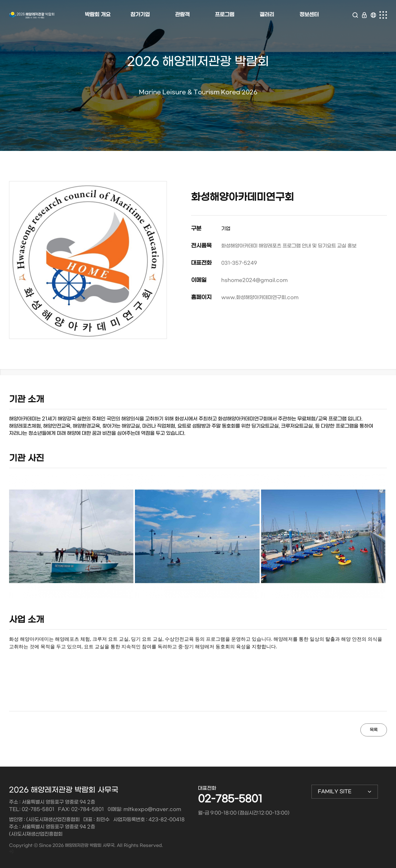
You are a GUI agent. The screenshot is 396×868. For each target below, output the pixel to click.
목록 (374, 730)
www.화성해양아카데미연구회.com (260, 297)
